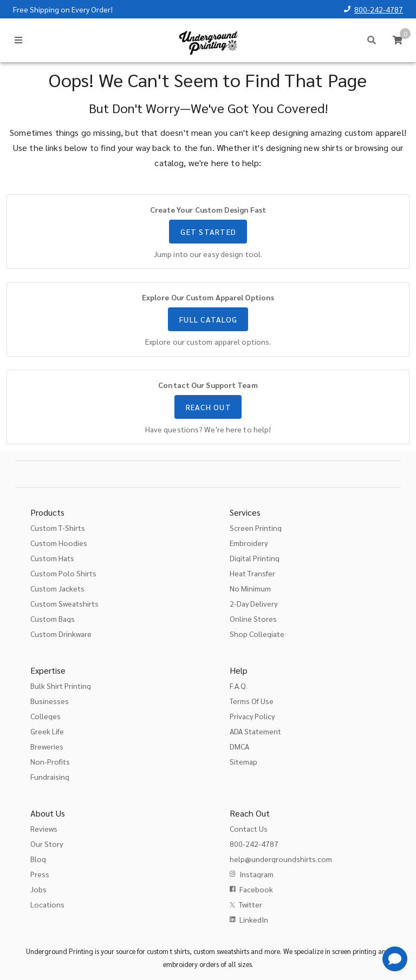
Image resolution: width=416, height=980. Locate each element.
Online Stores (253, 619)
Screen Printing (256, 528)
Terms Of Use (252, 701)
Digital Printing (255, 558)
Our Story (47, 844)
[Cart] (398, 40)
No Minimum (250, 588)
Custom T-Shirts (58, 528)
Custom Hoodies (59, 543)
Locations (47, 904)
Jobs (38, 889)
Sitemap (243, 761)
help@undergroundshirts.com (281, 859)
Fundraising (50, 777)
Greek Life (47, 731)
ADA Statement (255, 731)
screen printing (354, 951)
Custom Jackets (57, 588)
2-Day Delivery (253, 603)
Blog (38, 859)
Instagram (256, 874)
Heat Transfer (252, 573)
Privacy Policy (252, 716)
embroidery (180, 964)
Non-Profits (50, 761)
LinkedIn (254, 919)
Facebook (256, 889)
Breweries (47, 746)
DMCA (239, 746)
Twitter (251, 904)
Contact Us (249, 828)
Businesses (50, 701)
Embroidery (249, 543)
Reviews (44, 828)
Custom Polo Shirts (63, 573)
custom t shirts (168, 951)
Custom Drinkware (61, 634)
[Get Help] (395, 959)
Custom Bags (53, 619)
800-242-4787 (379, 9)
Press (40, 874)
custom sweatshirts (221, 951)
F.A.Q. (239, 686)
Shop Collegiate (257, 634)
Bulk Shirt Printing (61, 686)
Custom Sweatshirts (64, 603)
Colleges (45, 716)
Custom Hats (52, 558)
